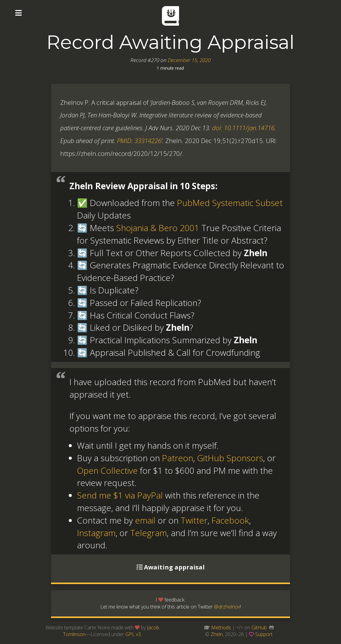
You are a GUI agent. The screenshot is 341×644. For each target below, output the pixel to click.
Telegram (148, 533)
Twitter (194, 520)
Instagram (96, 533)
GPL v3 (133, 634)
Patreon (178, 458)
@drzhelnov (227, 607)
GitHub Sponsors (230, 458)
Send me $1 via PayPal (120, 495)
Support (264, 634)
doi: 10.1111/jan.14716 (243, 128)
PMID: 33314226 (139, 141)
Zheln (217, 634)
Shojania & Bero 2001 (158, 228)
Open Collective (107, 470)
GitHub (259, 627)
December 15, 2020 (189, 60)
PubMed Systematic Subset (230, 203)
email (145, 520)
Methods (221, 627)
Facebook (230, 520)
